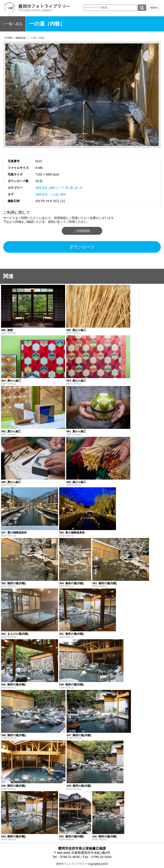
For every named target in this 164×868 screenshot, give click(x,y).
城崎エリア (57, 188)
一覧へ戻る (14, 24)
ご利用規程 (82, 231)
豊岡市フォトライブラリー (72, 864)
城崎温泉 (41, 188)
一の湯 (54, 194)
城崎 (63, 194)
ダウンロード (82, 247)
